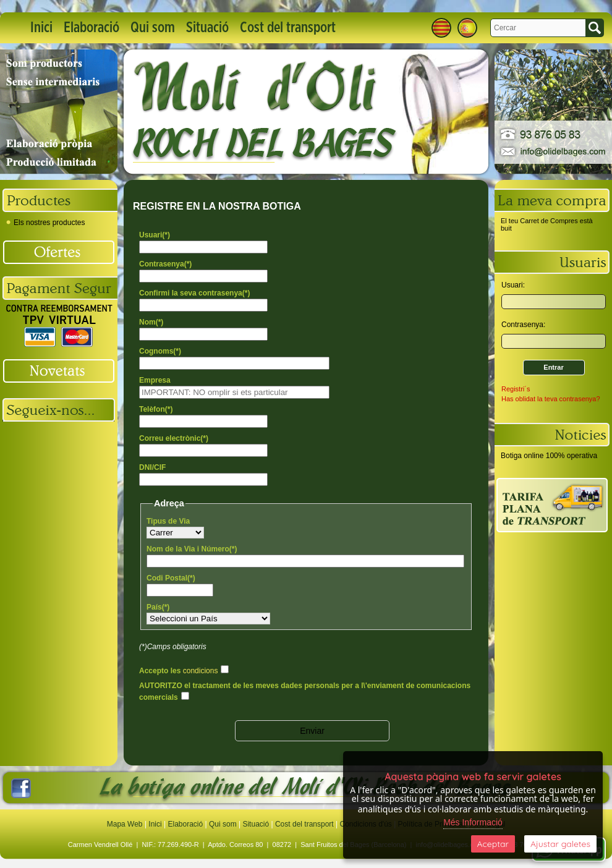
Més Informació (473, 822)
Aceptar (493, 844)
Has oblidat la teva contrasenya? (551, 399)
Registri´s (516, 389)
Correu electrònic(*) (174, 438)
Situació (207, 28)
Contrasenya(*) (165, 264)
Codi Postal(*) (171, 578)
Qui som (153, 28)
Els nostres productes (45, 223)
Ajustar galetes (560, 844)
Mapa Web (126, 824)
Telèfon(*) (156, 409)
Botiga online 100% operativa (549, 456)
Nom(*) (151, 322)
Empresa (155, 380)
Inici (41, 28)
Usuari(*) (155, 235)
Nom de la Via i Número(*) (192, 549)
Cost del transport (288, 28)
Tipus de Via (168, 521)
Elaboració (91, 28)
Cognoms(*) (160, 351)
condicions (201, 671)
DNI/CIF (152, 467)
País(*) (158, 607)
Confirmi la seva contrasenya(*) (194, 293)
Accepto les (178, 671)
